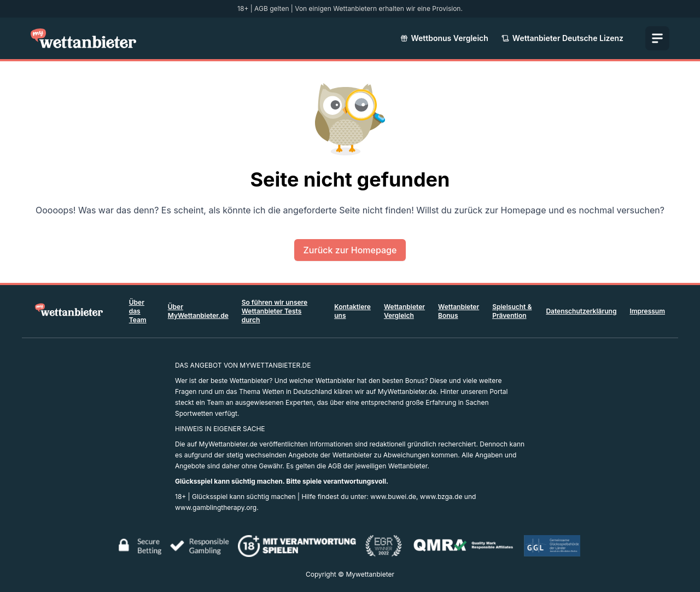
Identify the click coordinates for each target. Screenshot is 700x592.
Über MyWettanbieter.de (198, 311)
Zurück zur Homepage (350, 250)
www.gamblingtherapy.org (216, 507)
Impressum (647, 311)
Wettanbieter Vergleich (404, 311)
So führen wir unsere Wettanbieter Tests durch (275, 311)
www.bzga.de (441, 497)
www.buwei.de (393, 497)
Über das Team (138, 311)
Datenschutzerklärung (581, 311)
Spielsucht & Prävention (512, 311)
